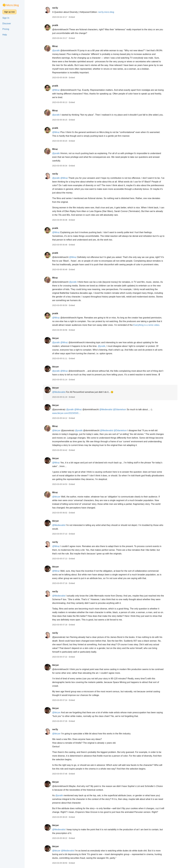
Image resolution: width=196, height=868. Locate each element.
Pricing (6, 29)
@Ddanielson (120, 409)
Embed (72, 17)
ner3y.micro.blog (106, 12)
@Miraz (56, 90)
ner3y (55, 8)
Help (5, 35)
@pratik (56, 50)
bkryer (55, 338)
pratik (55, 25)
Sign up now (9, 12)
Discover (7, 24)
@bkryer (56, 430)
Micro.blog (13, 5)
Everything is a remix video (146, 325)
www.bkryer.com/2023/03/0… (66, 413)
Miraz (55, 46)
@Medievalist (59, 392)
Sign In (6, 18)
